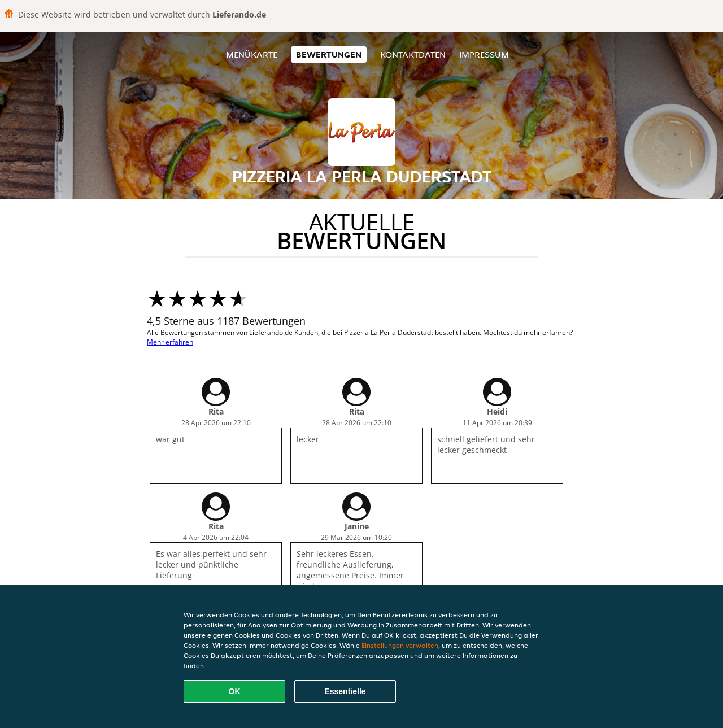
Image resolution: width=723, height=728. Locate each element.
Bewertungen (329, 55)
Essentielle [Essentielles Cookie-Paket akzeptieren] (345, 691)
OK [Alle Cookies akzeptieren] (235, 691)
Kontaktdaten (413, 55)
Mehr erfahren (170, 342)
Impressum (484, 55)
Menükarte (252, 55)
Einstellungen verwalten (400, 645)
